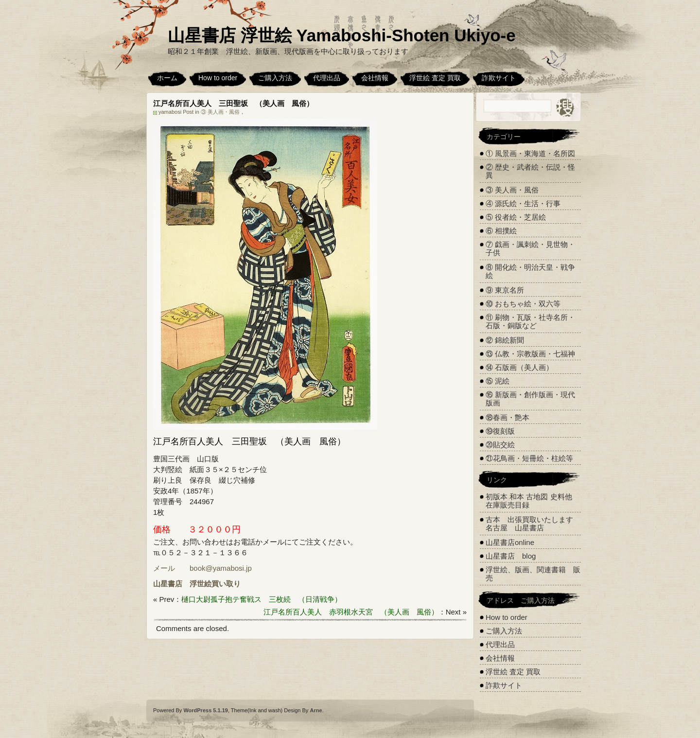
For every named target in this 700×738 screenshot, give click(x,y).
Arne (316, 710)
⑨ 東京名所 (505, 290)
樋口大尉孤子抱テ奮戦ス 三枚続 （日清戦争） (262, 599)
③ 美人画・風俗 (220, 112)
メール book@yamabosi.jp (202, 568)
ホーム (167, 78)
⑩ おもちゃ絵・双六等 (523, 304)
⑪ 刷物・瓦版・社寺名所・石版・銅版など (530, 321)
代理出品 (327, 78)
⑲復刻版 (500, 431)
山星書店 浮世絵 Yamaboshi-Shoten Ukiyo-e (342, 35)
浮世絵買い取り (215, 584)
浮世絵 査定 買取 (435, 78)
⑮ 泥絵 (498, 381)
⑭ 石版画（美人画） (519, 367)
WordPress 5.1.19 (206, 710)
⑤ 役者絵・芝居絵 (516, 217)
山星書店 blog (511, 556)
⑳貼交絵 (500, 445)
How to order (218, 78)
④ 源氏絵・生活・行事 (523, 203)
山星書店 (168, 584)
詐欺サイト (499, 78)
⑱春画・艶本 (507, 417)
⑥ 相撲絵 (501, 231)
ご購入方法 (275, 78)
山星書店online (510, 542)
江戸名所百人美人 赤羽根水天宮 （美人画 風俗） (351, 612)
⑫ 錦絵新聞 (505, 340)
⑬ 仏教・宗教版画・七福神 (530, 354)
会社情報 (375, 78)
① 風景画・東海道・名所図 (530, 153)
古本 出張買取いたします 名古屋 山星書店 (533, 524)
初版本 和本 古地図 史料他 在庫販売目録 (529, 501)
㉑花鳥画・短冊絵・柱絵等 (529, 458)
